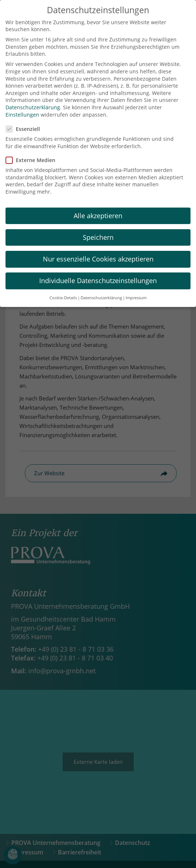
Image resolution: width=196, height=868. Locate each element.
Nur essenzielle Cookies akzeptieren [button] (98, 251)
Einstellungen (22, 107)
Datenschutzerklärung (33, 100)
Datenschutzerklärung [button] (101, 290)
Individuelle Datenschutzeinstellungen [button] (98, 273)
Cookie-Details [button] (63, 290)
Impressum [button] (136, 290)
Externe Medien (33, 152)
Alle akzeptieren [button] (98, 208)
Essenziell (25, 121)
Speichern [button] (98, 230)
